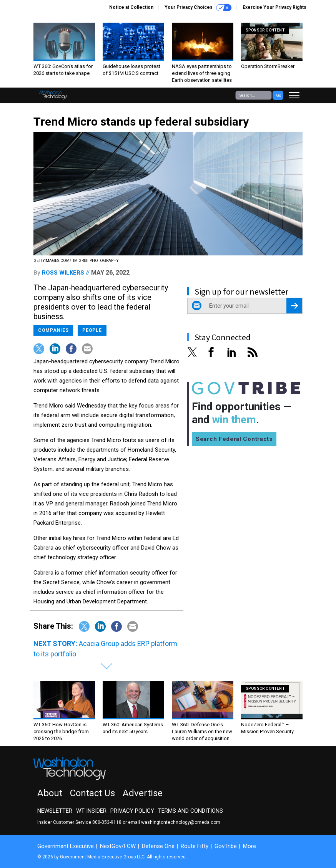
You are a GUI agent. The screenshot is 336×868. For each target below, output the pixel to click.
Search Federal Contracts (234, 439)
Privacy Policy (132, 811)
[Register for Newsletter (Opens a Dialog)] (294, 306)
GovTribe (226, 846)
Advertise (143, 793)
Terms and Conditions (190, 811)
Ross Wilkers (63, 273)
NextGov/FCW (118, 846)
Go (279, 95)
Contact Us (92, 793)
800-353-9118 (107, 822)
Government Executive (66, 846)
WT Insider (91, 811)
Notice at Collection (131, 7)
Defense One (158, 846)
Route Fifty (195, 846)
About (50, 793)
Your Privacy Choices (198, 8)
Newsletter (55, 811)
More (250, 846)
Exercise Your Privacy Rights (274, 7)
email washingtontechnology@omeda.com (174, 822)
